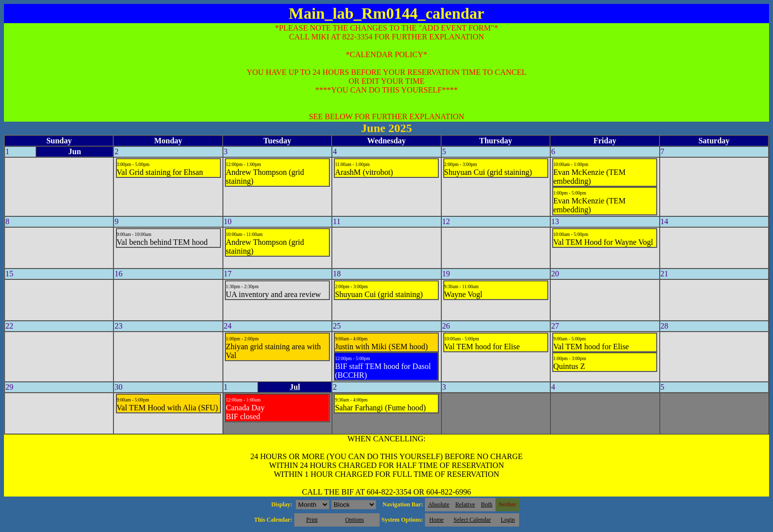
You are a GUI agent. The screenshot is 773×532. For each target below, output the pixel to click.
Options (354, 520)
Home (437, 520)
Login (508, 520)
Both (487, 504)
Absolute (439, 504)
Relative (465, 504)
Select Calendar (472, 520)
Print (312, 520)
